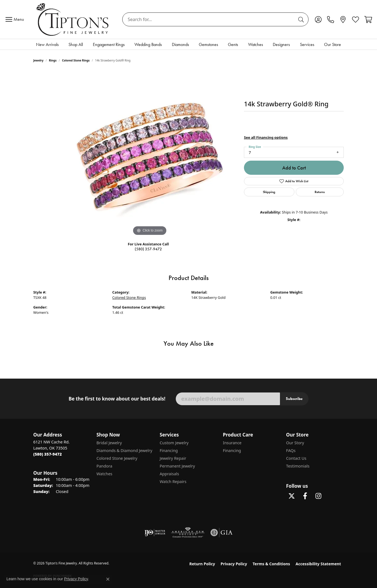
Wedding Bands (148, 44)
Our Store (333, 44)
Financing (169, 450)
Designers (281, 44)
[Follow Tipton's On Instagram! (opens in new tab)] (318, 496)
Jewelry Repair (173, 458)
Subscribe (294, 399)
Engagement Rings (109, 44)
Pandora (104, 466)
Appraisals (169, 474)
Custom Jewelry (174, 443)
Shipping (269, 192)
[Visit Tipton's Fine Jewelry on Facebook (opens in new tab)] (305, 496)
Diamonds (180, 44)
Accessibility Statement (318, 564)
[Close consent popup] (108, 579)
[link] (331, 19)
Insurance (232, 443)
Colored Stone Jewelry (117, 458)
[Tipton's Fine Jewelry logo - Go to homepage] (73, 19)
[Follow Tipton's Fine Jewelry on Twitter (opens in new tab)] (292, 496)
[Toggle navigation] (16, 19)
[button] (318, 19)
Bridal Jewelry (109, 443)
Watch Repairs (173, 482)
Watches (256, 44)
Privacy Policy (234, 564)
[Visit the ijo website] (155, 533)
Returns (320, 192)
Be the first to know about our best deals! (117, 399)
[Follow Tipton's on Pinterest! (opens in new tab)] (332, 496)
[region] (150, 154)
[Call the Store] (48, 454)
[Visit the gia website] (221, 533)
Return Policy (202, 564)
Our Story (295, 443)
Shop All (76, 44)
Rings (53, 60)
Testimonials (298, 466)
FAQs (291, 450)
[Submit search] (302, 19)
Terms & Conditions (271, 564)
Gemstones (208, 44)
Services (307, 44)
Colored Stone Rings (76, 60)
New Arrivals (47, 44)
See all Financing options (266, 137)
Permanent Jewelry (177, 466)
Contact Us (296, 458)
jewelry (38, 60)
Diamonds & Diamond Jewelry (124, 450)
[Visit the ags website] (188, 533)
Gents (233, 44)
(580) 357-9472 (148, 249)
